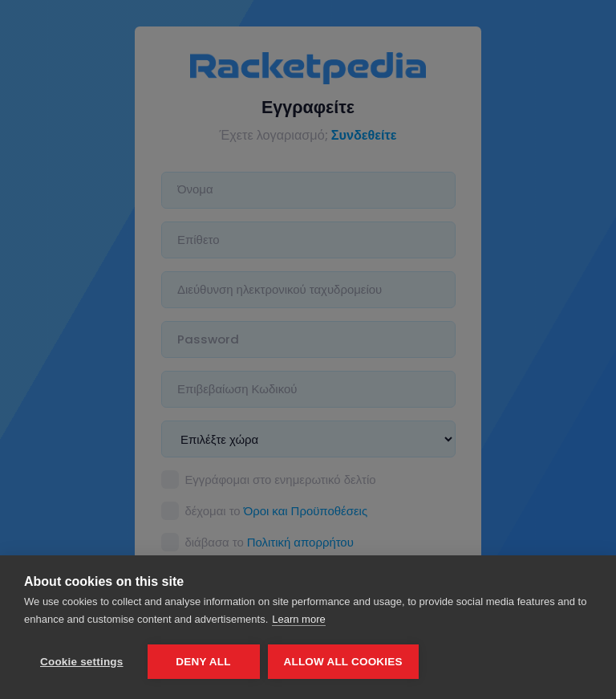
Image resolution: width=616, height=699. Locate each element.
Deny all (203, 662)
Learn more (298, 619)
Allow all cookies (343, 662)
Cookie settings (82, 662)
